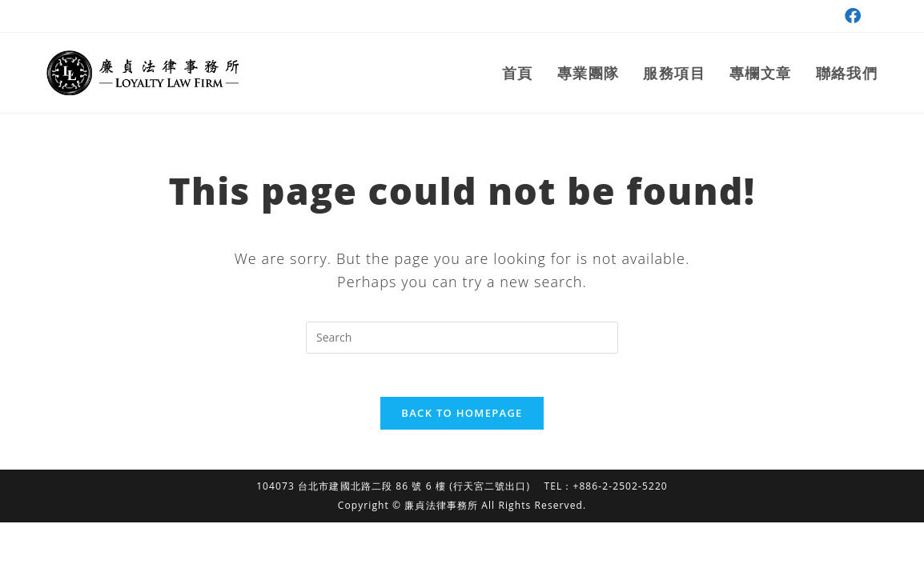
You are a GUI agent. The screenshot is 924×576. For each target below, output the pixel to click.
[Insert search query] (462, 338)
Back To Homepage (462, 418)
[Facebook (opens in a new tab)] (851, 16)
